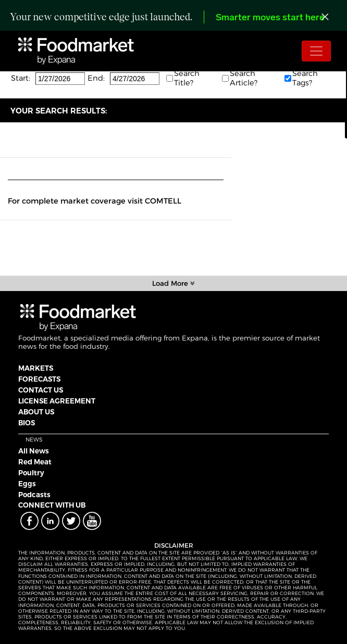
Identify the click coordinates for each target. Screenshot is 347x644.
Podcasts (34, 495)
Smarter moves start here (270, 18)
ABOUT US (36, 412)
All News (34, 451)
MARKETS (36, 368)
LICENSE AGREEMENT (57, 401)
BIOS (27, 423)
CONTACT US (41, 390)
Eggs (27, 484)
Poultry (31, 473)
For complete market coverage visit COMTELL (95, 201)
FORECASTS (39, 379)
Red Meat (35, 462)
